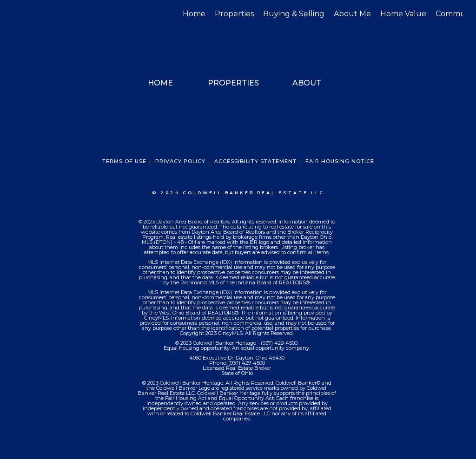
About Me (352, 14)
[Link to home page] (17, 14)
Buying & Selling (294, 14)
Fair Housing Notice (340, 161)
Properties (234, 14)
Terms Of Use (124, 161)
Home (194, 14)
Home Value (403, 14)
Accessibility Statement (255, 161)
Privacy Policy (180, 161)
